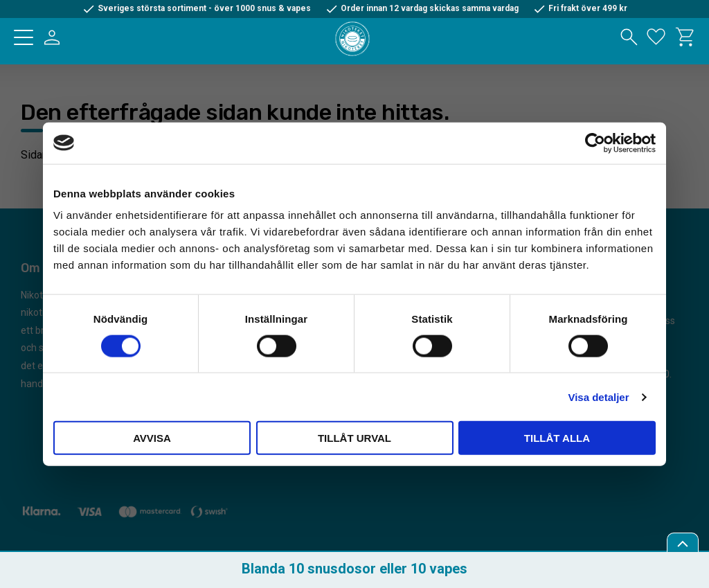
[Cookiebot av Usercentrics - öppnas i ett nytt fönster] (595, 143)
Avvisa (152, 438)
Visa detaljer (598, 397)
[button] (24, 37)
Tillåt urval (354, 438)
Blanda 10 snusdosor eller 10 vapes (354, 569)
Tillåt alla (557, 438)
